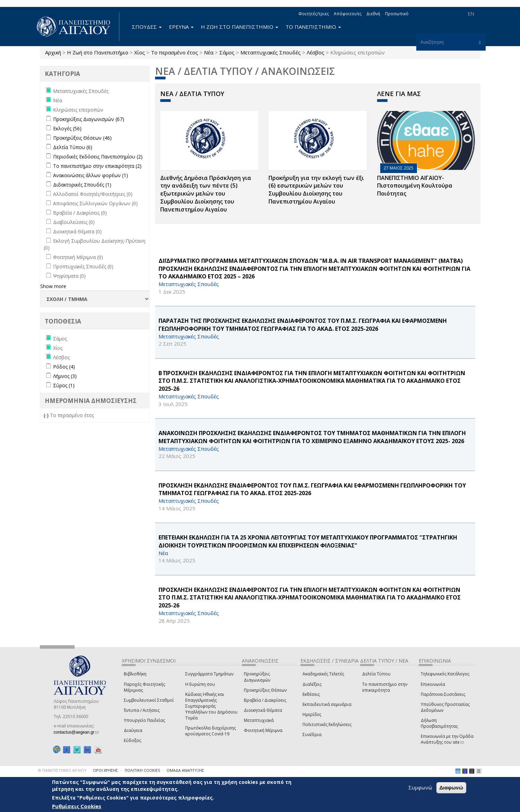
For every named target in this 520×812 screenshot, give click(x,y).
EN (471, 14)
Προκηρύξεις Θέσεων (265, 690)
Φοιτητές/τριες (314, 14)
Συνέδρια (312, 735)
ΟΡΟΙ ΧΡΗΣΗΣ (105, 770)
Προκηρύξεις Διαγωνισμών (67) (89, 119)
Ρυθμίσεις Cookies (77, 806)
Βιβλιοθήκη (135, 674)
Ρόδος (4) (64, 367)
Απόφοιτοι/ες (348, 14)
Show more (53, 286)
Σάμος (227, 52)
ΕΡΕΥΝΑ (181, 27)
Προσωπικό (397, 14)
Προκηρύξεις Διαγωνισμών (257, 677)
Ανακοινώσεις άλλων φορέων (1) (91, 175)
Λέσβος (316, 52)
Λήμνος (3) (65, 376)
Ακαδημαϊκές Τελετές (323, 674)
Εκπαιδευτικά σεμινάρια (327, 704)
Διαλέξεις (312, 684)
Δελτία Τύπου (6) (73, 147)
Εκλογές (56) (67, 128)
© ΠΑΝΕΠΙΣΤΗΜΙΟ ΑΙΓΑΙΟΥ (62, 770)
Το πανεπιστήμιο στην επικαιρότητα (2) (97, 166)
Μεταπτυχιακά (259, 720)
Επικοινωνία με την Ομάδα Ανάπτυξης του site (447, 739)
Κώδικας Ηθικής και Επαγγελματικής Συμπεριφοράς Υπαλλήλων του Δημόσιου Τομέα (211, 706)
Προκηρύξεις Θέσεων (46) (82, 138)
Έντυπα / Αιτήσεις (142, 710)
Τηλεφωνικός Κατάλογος (445, 674)
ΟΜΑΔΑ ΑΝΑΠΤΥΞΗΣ (185, 770)
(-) (47, 415)
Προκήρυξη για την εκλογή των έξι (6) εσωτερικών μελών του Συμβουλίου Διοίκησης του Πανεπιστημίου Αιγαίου (316, 190)
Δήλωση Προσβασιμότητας (439, 723)
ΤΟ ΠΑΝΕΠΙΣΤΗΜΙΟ (313, 27)
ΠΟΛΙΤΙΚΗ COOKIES (142, 770)
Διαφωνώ (451, 788)
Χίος (140, 52)
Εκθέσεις (311, 694)
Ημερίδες (312, 714)
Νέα (209, 52)
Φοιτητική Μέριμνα (263, 730)
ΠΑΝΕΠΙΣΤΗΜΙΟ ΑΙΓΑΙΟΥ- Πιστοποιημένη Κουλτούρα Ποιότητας (415, 186)
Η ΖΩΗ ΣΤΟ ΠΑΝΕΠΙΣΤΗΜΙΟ (240, 27)
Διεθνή (373, 14)
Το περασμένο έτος (174, 52)
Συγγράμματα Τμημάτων (209, 674)
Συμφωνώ (420, 788)
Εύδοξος (133, 740)
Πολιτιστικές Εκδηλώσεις (327, 724)
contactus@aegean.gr (76, 732)
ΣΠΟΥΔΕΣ (147, 27)
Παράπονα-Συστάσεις (443, 694)
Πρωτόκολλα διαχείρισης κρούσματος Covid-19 (211, 731)
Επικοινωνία (433, 684)
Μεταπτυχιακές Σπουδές (271, 52)
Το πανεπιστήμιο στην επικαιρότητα (385, 687)
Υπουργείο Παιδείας (144, 720)
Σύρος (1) (64, 385)
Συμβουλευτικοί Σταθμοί (149, 700)
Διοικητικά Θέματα (263, 710)
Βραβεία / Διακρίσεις (265, 700)
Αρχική (53, 52)
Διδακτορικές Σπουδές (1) (82, 185)
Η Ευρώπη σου (200, 684)
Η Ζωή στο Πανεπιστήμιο (98, 52)
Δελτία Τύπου (376, 674)
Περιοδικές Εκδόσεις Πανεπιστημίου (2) (98, 157)
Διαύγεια (133, 730)
